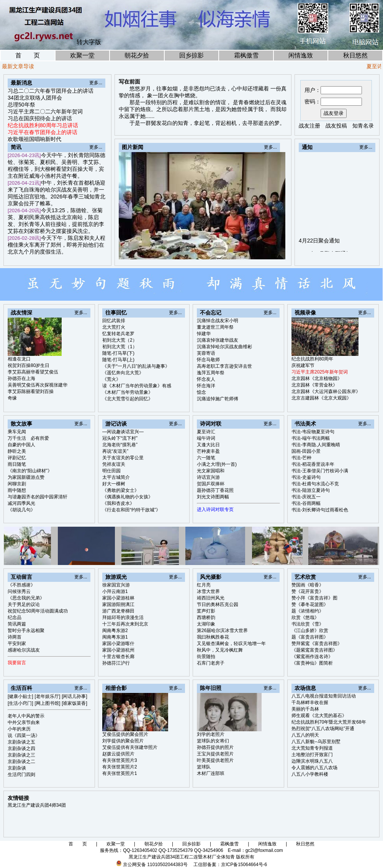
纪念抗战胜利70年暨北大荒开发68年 (329, 722)
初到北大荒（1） (120, 347)
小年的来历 (19, 729)
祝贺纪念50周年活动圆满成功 (38, 611)
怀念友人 (206, 379)
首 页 (28, 55)
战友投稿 (336, 126)
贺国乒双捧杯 (211, 484)
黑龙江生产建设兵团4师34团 (37, 805)
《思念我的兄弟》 (26, 598)
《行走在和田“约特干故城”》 (131, 510)
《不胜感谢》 (21, 585)
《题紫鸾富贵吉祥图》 (314, 650)
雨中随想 (17, 490)
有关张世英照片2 (120, 767)
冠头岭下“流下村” (120, 438)
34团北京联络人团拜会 (35, 98)
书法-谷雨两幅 (306, 503)
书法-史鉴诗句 (306, 477)
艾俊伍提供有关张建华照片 (130, 747)
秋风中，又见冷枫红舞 (220, 650)
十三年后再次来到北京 (125, 624)
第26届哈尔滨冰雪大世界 (222, 631)
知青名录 (363, 126)
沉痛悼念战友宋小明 (218, 321)
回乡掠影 (191, 55)
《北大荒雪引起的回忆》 (128, 399)
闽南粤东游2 (115, 631)
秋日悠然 (355, 55)
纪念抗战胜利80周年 (312, 359)
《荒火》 (111, 379)
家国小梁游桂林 (118, 598)
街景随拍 (206, 657)
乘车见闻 (17, 432)
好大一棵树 (114, 484)
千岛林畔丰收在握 (310, 703)
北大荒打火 (114, 327)
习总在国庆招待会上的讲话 (40, 118)
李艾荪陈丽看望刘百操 (31, 391)
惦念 (201, 392)
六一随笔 (206, 458)
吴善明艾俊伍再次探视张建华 (38, 385)
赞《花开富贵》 (308, 591)
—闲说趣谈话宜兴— (123, 432)
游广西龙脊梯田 (118, 611)
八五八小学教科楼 (310, 774)
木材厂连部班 (211, 773)
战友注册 (309, 126)
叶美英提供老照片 (215, 760)
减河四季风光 (21, 503)
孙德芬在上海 (21, 378)
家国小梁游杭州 (118, 650)
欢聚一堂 (82, 55)
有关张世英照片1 (120, 773)
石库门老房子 (211, 663)
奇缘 (12, 398)
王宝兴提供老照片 (215, 754)
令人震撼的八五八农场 (314, 768)
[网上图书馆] (48, 703)
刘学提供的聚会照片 (123, 741)
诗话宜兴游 (208, 477)
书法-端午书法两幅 (311, 438)
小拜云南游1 (115, 591)
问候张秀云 (19, 591)
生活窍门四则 (21, 775)
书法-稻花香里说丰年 (313, 464)
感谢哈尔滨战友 (24, 650)
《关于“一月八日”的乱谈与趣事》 (136, 366)
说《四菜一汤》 (24, 735)
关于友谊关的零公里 (123, 458)
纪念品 (15, 617)
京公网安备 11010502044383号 (155, 865)
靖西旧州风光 (211, 598)
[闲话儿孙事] (74, 696)
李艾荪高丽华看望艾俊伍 (33, 372)
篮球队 (204, 767)
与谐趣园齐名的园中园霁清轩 (38, 497)
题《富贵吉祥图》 (310, 637)
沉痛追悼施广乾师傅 (218, 399)
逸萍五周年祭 (211, 373)
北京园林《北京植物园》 (317, 378)
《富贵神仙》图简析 (312, 663)
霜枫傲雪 (246, 55)
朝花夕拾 (137, 55)
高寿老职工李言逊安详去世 (224, 366)
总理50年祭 (21, 105)
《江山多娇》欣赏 (310, 631)
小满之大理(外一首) (217, 464)
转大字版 (89, 42)
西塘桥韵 (206, 617)
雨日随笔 (17, 464)
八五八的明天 (305, 735)
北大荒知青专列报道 (312, 748)
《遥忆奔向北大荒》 (123, 373)
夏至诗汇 (206, 432)
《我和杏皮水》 (118, 503)
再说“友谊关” (115, 451)
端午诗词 (206, 438)
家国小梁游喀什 (118, 644)
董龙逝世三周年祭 (215, 327)
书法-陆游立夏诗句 (311, 490)
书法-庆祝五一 (306, 497)
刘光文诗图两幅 (213, 497)
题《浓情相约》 (308, 611)
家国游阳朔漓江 (118, 604)
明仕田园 (111, 471)
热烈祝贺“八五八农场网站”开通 (323, 729)
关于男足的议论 (24, 604)
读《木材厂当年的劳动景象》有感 (137, 386)
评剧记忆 (17, 458)
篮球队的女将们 (213, 741)
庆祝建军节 (303, 365)
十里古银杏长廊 (118, 657)
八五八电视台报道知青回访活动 (324, 696)
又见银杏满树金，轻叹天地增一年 (231, 644)
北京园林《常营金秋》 (314, 385)
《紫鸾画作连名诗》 (312, 657)
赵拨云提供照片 (118, 754)
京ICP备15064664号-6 (244, 865)
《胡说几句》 (21, 510)
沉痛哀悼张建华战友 (218, 340)
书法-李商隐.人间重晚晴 (316, 445)
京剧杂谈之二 (21, 762)
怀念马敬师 (208, 360)
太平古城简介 (116, 477)
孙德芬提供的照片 (215, 747)
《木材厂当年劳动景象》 (128, 392)
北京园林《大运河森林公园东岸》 (326, 391)
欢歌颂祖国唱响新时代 (34, 139)
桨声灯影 (206, 611)
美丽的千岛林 (305, 709)
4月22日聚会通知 (319, 246)
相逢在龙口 (19, 359)
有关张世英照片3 (120, 760)
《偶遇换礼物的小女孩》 (128, 497)
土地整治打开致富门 (312, 755)
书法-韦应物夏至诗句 (313, 432)
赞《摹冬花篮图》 (310, 604)
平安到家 (17, 644)
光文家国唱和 (211, 471)
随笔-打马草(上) (118, 360)
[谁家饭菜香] (74, 703)
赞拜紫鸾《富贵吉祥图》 (317, 644)
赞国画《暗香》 (308, 585)
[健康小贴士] (20, 696)
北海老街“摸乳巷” (120, 445)
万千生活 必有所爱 (28, 438)
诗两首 (15, 637)
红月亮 (204, 585)
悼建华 (204, 334)
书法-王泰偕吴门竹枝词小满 (320, 471)
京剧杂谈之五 (21, 742)
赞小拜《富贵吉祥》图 (314, 598)
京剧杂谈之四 (21, 748)
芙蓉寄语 (206, 353)
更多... (96, 83)
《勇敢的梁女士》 (121, 490)
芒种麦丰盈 (208, 451)
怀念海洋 (206, 386)
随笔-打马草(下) (118, 353)
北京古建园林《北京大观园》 (321, 398)
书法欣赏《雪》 (308, 624)
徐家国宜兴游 (116, 585)
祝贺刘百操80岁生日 (29, 365)
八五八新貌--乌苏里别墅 (316, 742)
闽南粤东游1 (115, 637)
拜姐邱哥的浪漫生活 (123, 617)
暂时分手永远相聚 (26, 631)
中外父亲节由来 (24, 722)
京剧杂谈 (17, 768)
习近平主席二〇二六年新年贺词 (45, 111)
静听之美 (17, 451)
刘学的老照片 (211, 734)
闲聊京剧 (17, 484)
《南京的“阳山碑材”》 (30, 471)
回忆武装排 (114, 321)
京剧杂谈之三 (21, 755)
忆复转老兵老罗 (118, 334)
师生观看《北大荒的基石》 (319, 716)
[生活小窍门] (20, 703)
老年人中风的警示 (26, 716)
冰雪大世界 (208, 591)
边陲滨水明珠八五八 (312, 761)
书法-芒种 (301, 458)
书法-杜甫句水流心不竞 (315, 484)
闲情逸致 (301, 55)
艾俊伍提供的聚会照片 (125, 734)
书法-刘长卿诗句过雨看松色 (320, 510)
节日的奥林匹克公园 (218, 604)
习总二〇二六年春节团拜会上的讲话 (51, 91)
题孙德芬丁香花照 (215, 490)
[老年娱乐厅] (48, 696)
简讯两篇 (17, 624)
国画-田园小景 (306, 451)
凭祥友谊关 (114, 464)
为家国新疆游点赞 (26, 477)
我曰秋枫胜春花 (213, 637)
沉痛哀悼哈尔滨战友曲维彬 (224, 347)
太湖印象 (206, 624)
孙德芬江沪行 (116, 663)
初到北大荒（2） (120, 340)
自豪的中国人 (21, 445)
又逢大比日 (208, 445)
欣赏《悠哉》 (305, 617)
